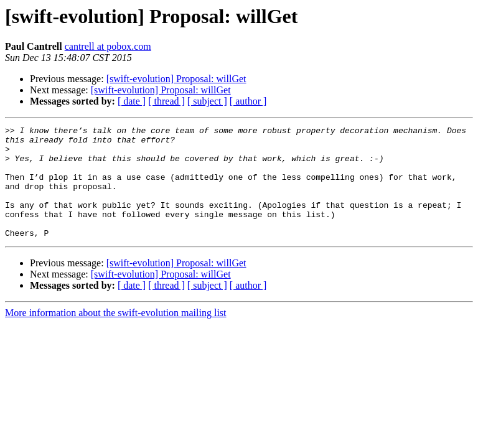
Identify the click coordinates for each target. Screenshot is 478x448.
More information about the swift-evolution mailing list (116, 335)
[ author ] (248, 101)
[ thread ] (166, 101)
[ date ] (132, 101)
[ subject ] (207, 101)
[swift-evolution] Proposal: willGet (176, 79)
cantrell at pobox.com (108, 46)
